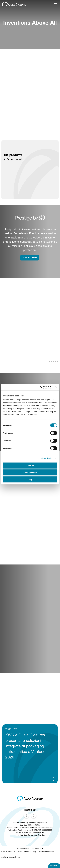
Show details (47, 458)
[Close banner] (56, 387)
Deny (30, 479)
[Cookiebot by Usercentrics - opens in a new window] (40, 387)
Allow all (30, 465)
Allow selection (30, 472)
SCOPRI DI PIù (30, 258)
